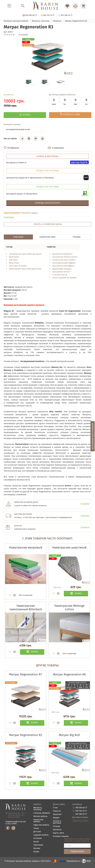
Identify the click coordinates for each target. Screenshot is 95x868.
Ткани (36, 828)
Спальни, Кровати (42, 813)
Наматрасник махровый (26, 547)
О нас (55, 808)
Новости (57, 811)
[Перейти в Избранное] (67, 6)
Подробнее (9, 217)
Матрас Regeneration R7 (26, 674)
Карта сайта (58, 833)
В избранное (13, 148)
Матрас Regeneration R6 (69, 674)
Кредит (56, 818)
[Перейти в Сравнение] (75, 6)
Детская (37, 832)
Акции (36, 852)
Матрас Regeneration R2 (26, 735)
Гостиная (38, 838)
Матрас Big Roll (69, 735)
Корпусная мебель (38, 821)
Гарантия (57, 814)
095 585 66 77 (81, 808)
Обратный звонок (80, 821)
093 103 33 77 (81, 811)
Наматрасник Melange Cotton (69, 608)
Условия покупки (61, 836)
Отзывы (57, 826)
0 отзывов (23, 35)
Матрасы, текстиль (38, 809)
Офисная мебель (41, 825)
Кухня (36, 842)
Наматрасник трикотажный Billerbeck (26, 608)
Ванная (37, 848)
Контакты (57, 830)
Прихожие (38, 845)
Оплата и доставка (57, 822)
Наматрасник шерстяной (69, 547)
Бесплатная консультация (93, 436)
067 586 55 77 (81, 814)
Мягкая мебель (40, 816)
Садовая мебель (41, 835)
